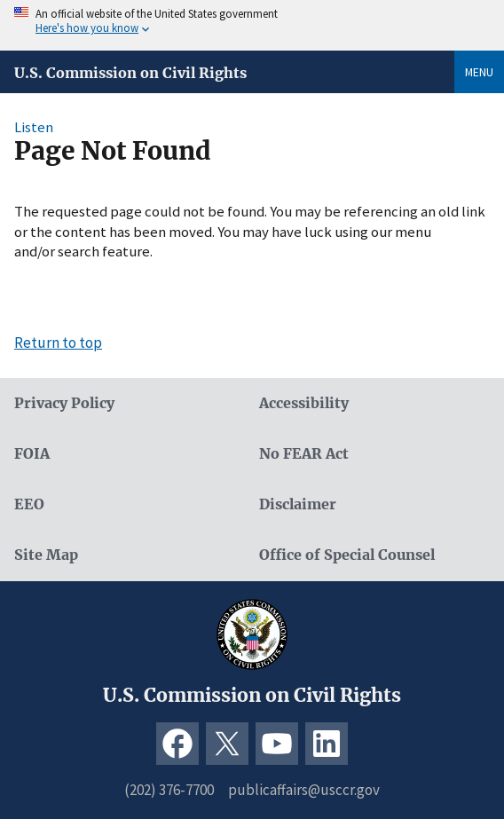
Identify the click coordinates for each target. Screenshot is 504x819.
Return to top (58, 343)
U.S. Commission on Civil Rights (130, 73)
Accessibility (304, 403)
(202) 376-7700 (169, 790)
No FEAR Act (304, 454)
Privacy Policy (64, 403)
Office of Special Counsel (347, 555)
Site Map (46, 555)
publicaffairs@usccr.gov (304, 790)
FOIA (32, 454)
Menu (479, 72)
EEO (29, 504)
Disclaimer (298, 504)
